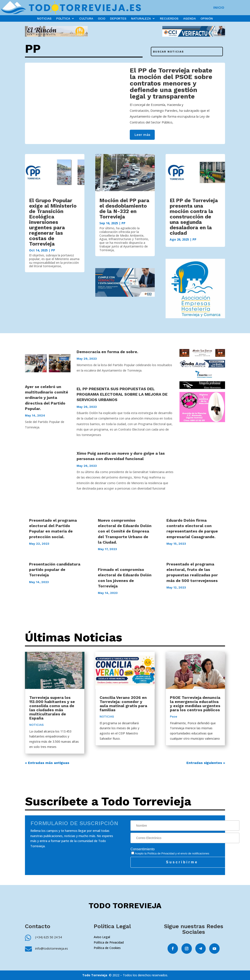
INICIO (219, 8)
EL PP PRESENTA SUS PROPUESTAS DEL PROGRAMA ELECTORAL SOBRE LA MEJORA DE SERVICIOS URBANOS (122, 394)
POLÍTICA (63, 19)
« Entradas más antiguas (47, 763)
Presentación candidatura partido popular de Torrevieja (55, 569)
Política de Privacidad (161, 853)
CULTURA (86, 19)
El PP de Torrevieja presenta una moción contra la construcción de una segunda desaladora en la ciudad (194, 217)
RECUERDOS (169, 19)
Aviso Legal (102, 937)
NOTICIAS (44, 19)
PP (53, 250)
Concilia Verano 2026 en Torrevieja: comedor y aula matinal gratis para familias (123, 704)
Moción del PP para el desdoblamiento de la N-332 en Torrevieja (124, 209)
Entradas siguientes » (206, 763)
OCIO (102, 19)
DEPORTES (118, 19)
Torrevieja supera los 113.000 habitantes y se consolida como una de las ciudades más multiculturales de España (52, 708)
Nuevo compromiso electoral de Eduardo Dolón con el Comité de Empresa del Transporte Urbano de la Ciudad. (125, 531)
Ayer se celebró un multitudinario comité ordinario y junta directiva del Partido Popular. (47, 398)
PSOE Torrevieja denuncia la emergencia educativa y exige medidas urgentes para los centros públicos (195, 704)
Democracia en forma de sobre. (107, 352)
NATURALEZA (141, 19)
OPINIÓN (207, 19)
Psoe (174, 716)
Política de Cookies (107, 948)
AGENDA (189, 19)
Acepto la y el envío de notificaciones (170, 853)
